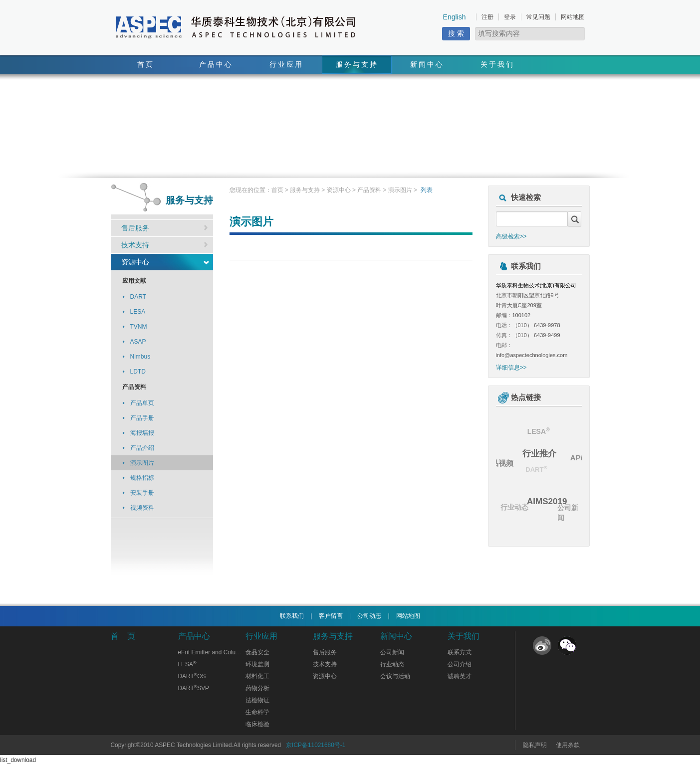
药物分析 (257, 688)
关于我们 (497, 64)
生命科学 (257, 712)
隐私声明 (535, 745)
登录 (510, 17)
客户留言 (331, 616)
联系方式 (460, 652)
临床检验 (257, 724)
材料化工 (257, 676)
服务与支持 (357, 64)
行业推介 (541, 452)
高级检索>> (511, 236)
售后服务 (135, 228)
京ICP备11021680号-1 (316, 745)
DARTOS (192, 676)
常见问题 (538, 17)
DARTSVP (194, 688)
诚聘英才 (460, 676)
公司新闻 (568, 513)
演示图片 (400, 190)
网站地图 (573, 17)
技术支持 (135, 245)
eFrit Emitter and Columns (213, 652)
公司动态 (369, 616)
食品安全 (257, 652)
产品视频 (499, 463)
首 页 (123, 636)
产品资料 (369, 190)
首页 (146, 64)
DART (534, 471)
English (455, 17)
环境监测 (257, 664)
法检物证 (257, 700)
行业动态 (513, 508)
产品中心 (216, 64)
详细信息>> (511, 368)
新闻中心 (427, 64)
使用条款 (568, 745)
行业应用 (286, 64)
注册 (487, 17)
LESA (538, 431)
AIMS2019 (549, 500)
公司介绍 (460, 664)
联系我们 (292, 616)
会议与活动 (395, 676)
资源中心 (135, 262)
